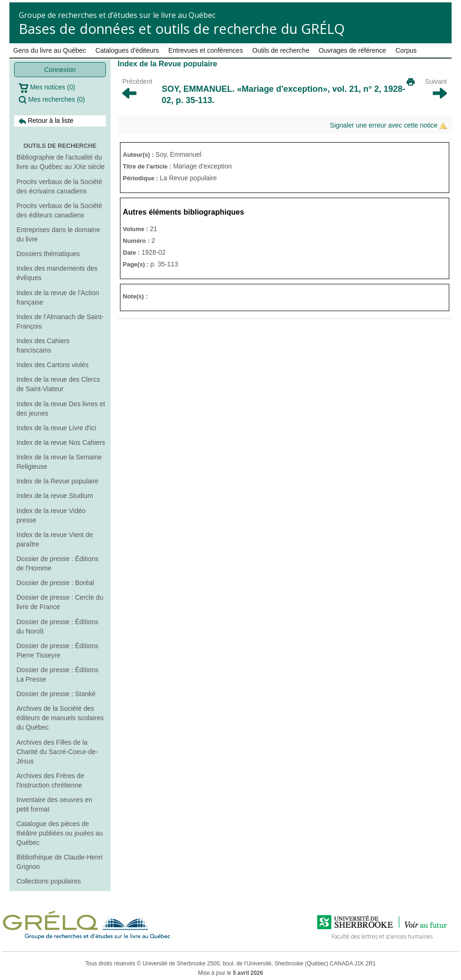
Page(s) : (137, 264)
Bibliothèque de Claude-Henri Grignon (60, 862)
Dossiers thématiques (48, 254)
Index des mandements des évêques (57, 273)
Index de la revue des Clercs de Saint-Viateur (58, 384)
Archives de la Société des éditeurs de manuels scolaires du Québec (60, 718)
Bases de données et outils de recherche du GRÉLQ (182, 28)
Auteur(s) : (139, 155)
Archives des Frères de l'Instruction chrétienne (50, 780)
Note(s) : (135, 296)
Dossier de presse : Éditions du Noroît (57, 627)
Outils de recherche (281, 50)
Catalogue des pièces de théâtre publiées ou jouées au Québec (60, 833)
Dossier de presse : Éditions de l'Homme (57, 563)
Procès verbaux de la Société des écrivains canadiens (59, 186)
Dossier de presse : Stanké (56, 694)
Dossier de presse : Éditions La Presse (57, 675)
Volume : (136, 229)
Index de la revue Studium (55, 496)
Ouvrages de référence (353, 50)
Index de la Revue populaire (57, 481)
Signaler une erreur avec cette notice (388, 125)
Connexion (60, 70)
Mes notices (47, 88)
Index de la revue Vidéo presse (51, 515)
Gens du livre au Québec (50, 50)
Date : (132, 253)
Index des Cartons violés (52, 365)
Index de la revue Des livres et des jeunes (61, 409)
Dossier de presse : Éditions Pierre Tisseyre (57, 651)
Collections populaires (49, 881)
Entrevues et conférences (206, 50)
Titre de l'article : (148, 166)
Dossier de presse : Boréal (55, 583)
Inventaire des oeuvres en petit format (54, 804)
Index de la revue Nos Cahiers (61, 442)
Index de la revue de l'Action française (58, 297)
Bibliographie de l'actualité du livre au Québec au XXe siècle (61, 162)
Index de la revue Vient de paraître (55, 539)
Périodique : (141, 178)
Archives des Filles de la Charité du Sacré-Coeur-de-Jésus (57, 752)
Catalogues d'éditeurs (127, 50)
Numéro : (137, 241)
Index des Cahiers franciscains (43, 345)
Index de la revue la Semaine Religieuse (59, 462)
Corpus (406, 50)
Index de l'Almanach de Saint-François (60, 321)
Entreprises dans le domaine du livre (58, 234)
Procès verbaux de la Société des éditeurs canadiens (59, 210)
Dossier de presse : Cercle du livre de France (60, 602)
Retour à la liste (46, 121)
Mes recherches (52, 100)
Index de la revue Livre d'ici (56, 428)
